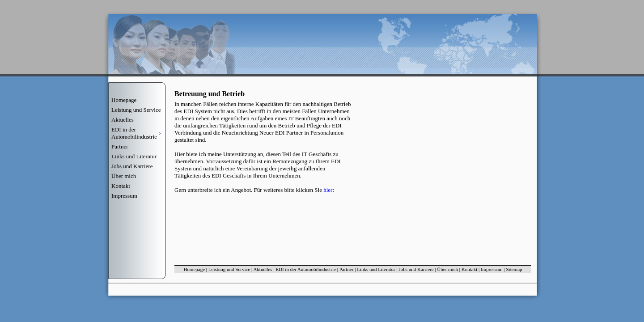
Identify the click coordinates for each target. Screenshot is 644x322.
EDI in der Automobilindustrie (306, 269)
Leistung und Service (136, 110)
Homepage (124, 100)
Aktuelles (123, 120)
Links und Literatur (134, 156)
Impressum (124, 196)
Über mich (124, 176)
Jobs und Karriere (132, 166)
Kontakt (121, 186)
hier (328, 190)
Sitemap (514, 269)
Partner (120, 146)
